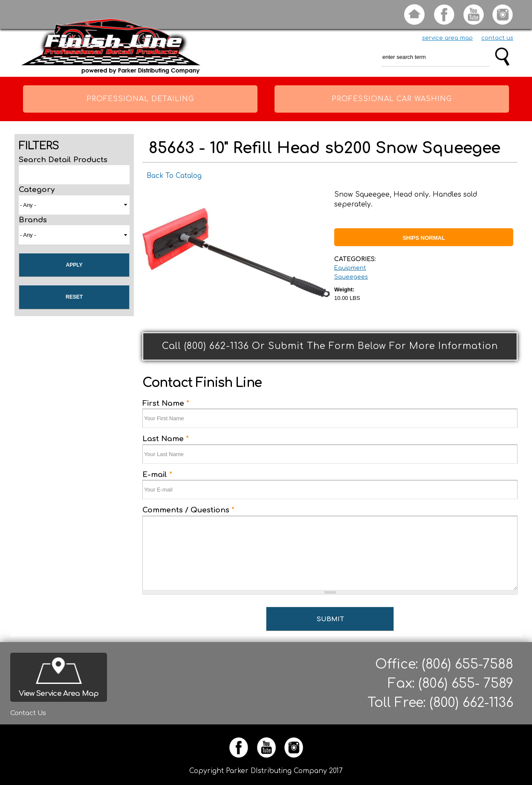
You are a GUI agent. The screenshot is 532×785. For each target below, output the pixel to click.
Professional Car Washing (392, 99)
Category (37, 190)
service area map (447, 38)
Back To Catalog (174, 176)
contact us (497, 38)
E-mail (157, 475)
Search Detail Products (63, 160)
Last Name (166, 439)
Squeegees (351, 277)
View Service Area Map (59, 693)
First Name (166, 403)
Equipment (350, 268)
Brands (33, 220)
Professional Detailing (140, 99)
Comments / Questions (188, 510)
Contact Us (28, 713)
